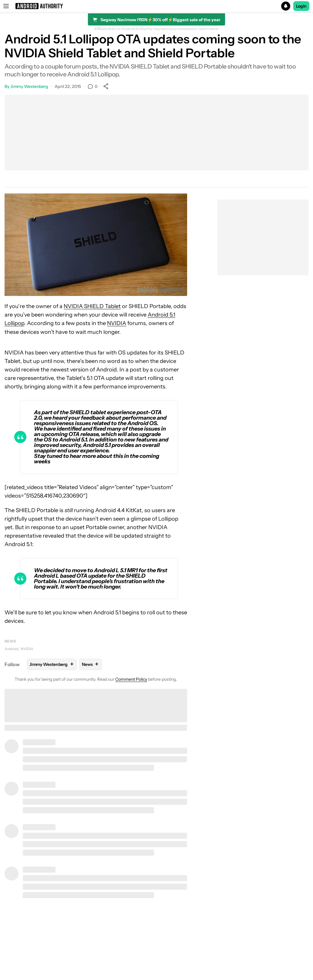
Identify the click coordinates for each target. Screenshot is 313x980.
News (10, 641)
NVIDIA (117, 323)
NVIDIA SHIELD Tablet (92, 306)
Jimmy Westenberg (29, 86)
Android (11, 649)
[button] (156, 6)
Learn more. (209, 29)
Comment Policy (131, 679)
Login (301, 6)
